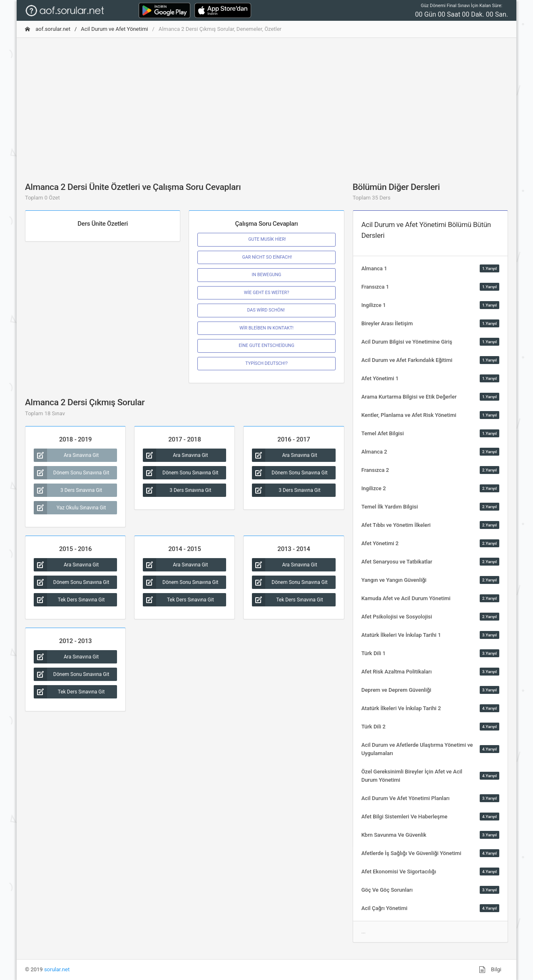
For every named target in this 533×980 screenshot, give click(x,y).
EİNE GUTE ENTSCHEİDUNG (266, 345)
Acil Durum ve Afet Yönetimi (114, 29)
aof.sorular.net (48, 29)
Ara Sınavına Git (66, 455)
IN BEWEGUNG (267, 275)
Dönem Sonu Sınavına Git (71, 473)
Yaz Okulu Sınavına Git (70, 508)
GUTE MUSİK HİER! (266, 239)
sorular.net (57, 969)
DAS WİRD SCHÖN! (266, 310)
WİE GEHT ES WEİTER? (267, 293)
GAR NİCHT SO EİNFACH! (267, 257)
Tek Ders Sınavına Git (69, 600)
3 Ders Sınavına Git (68, 490)
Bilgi (490, 970)
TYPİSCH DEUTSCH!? (266, 363)
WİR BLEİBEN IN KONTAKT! (266, 328)
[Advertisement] (266, 103)
